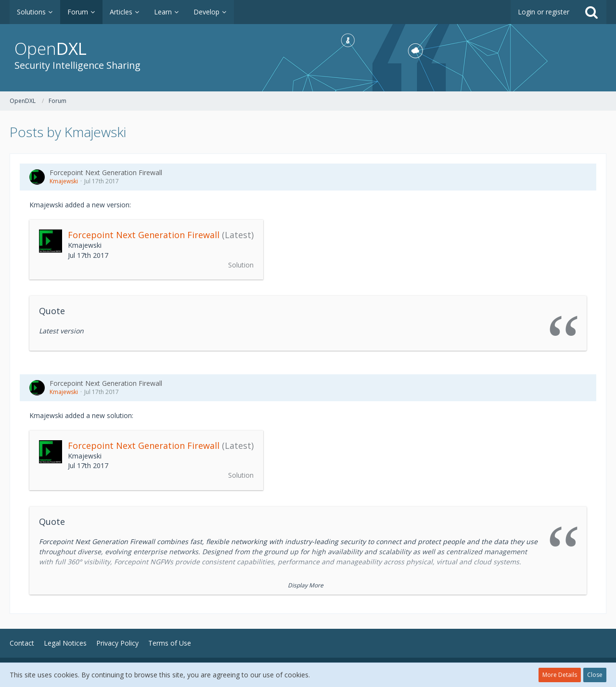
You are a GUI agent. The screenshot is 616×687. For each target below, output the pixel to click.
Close (595, 675)
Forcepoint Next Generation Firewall (106, 172)
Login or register (544, 12)
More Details (560, 675)
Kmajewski (64, 181)
